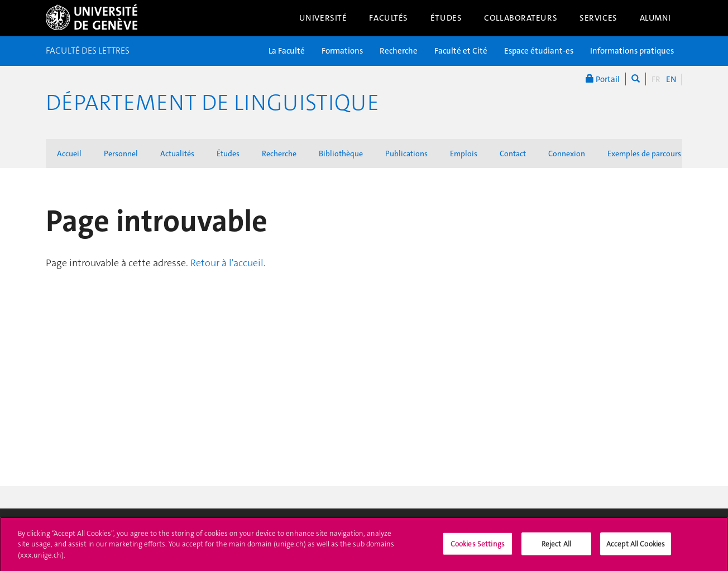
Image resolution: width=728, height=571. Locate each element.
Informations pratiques (632, 51)
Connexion (567, 153)
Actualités (177, 153)
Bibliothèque (341, 153)
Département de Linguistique (212, 103)
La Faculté (287, 51)
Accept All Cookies (636, 547)
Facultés (389, 18)
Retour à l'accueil (227, 263)
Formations (342, 51)
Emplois (464, 153)
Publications (406, 153)
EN (671, 79)
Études (446, 18)
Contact (513, 153)
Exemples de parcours (644, 153)
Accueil (69, 153)
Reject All (556, 547)
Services (598, 18)
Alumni (655, 18)
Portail (603, 79)
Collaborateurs (521, 18)
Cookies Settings (478, 547)
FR (656, 79)
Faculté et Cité (461, 51)
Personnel (121, 153)
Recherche (399, 51)
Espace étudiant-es (539, 51)
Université (323, 18)
